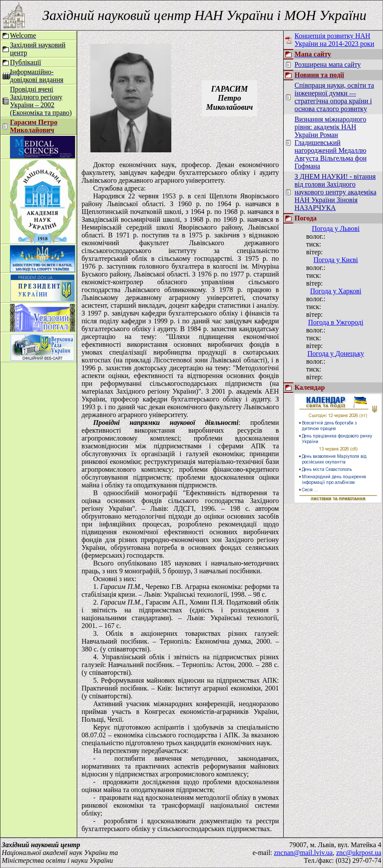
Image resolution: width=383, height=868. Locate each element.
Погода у (336, 229)
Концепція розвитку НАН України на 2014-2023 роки (334, 40)
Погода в (336, 322)
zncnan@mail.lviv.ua (303, 853)
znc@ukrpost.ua (359, 853)
